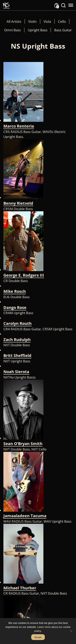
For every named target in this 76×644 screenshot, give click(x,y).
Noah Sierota (16, 372)
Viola (47, 21)
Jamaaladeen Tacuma (25, 516)
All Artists (14, 21)
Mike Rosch (15, 291)
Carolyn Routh (17, 323)
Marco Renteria (19, 126)
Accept (38, 637)
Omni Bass (12, 30)
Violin (32, 21)
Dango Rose (15, 307)
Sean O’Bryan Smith (23, 444)
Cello (62, 21)
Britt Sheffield (17, 355)
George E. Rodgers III (24, 275)
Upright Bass (38, 30)
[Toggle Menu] (71, 5)
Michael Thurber (20, 588)
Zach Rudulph (17, 340)
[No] (71, 631)
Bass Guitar (63, 30)
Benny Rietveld (18, 203)
